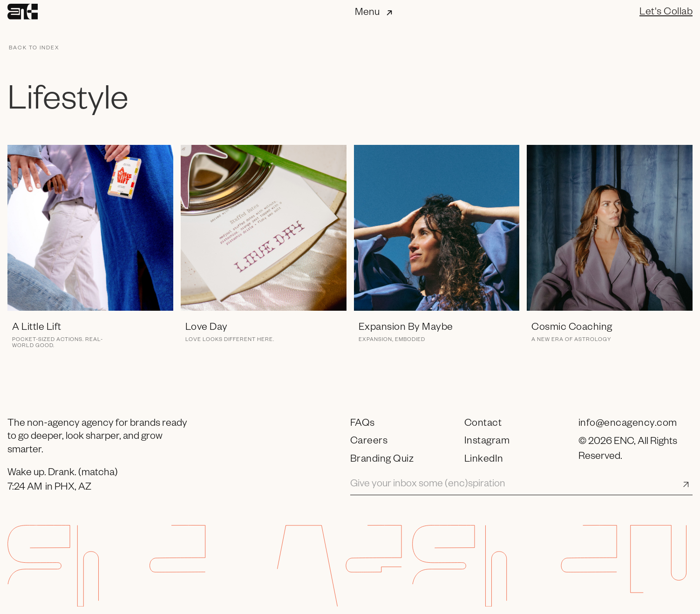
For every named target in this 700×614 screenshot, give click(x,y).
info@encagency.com (628, 424)
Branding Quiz (382, 460)
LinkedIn (484, 460)
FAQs (363, 424)
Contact (483, 424)
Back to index (34, 49)
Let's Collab (666, 13)
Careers (369, 442)
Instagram (487, 442)
